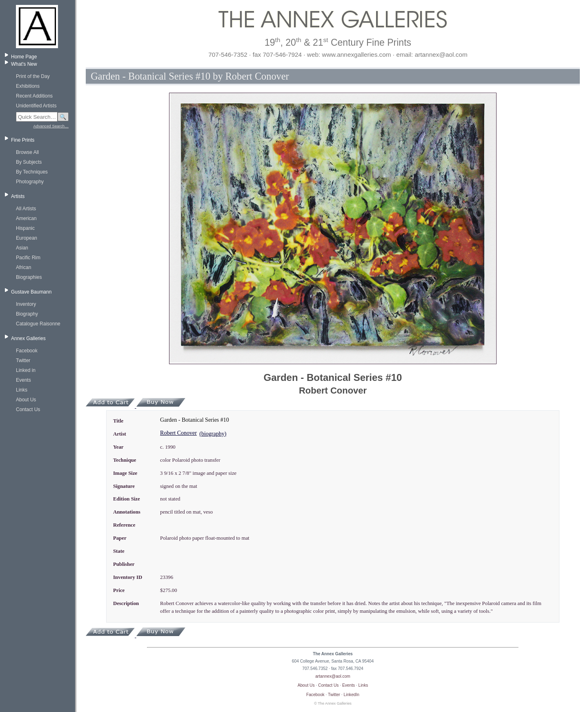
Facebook (27, 351)
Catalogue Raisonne (38, 324)
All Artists (26, 209)
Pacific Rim (28, 258)
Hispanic (25, 228)
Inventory (26, 304)
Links (22, 390)
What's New (24, 64)
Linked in (26, 370)
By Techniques (32, 172)
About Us (26, 400)
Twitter (23, 360)
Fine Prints (23, 140)
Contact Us (28, 409)
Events (23, 380)
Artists (18, 196)
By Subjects (29, 162)
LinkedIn (352, 695)
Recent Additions (34, 96)
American (26, 218)
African (23, 267)
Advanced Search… (51, 126)
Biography (27, 314)
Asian (22, 248)
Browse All (27, 152)
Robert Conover (178, 433)
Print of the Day (33, 76)
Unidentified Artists (36, 106)
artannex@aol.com (333, 676)
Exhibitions (28, 86)
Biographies (29, 277)
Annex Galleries (28, 338)
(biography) (213, 434)
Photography (30, 182)
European (27, 238)
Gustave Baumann (31, 292)
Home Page (24, 57)
